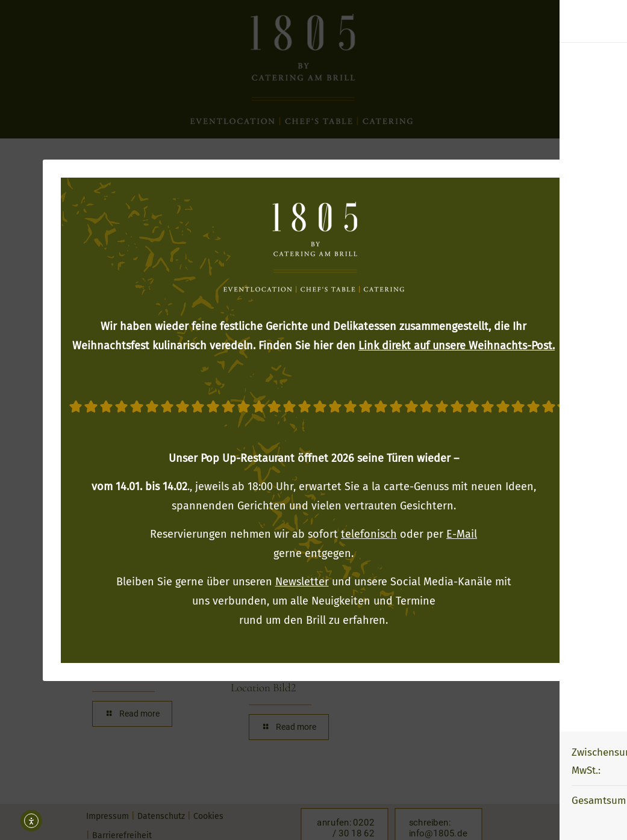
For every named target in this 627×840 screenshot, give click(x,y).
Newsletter (302, 582)
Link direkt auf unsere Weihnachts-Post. (457, 346)
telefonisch (369, 534)
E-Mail (462, 534)
